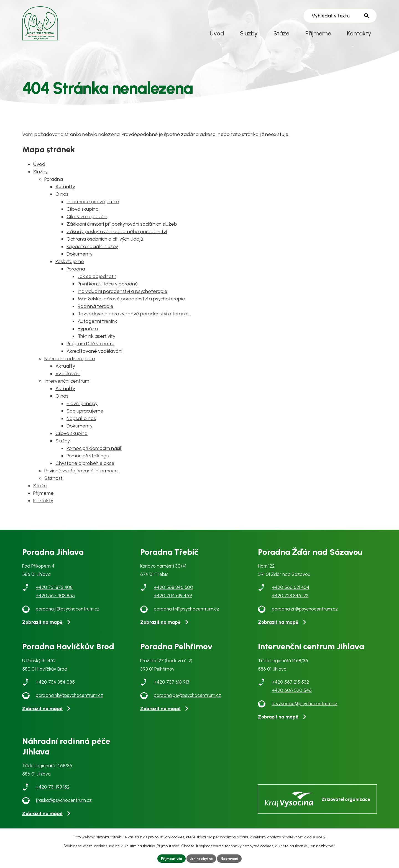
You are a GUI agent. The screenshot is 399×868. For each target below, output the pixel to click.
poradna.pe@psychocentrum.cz (187, 699)
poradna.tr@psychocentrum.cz (186, 613)
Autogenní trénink (97, 325)
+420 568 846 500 (173, 591)
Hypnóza (88, 333)
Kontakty (359, 33)
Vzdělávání (68, 378)
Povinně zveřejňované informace (81, 475)
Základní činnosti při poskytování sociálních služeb (122, 228)
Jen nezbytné (201, 858)
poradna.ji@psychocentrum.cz (68, 613)
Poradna (54, 183)
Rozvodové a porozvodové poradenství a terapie (133, 318)
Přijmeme (318, 33)
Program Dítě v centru (90, 348)
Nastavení (232, 858)
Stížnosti (54, 482)
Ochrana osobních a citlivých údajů (105, 243)
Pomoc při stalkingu (88, 460)
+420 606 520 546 (292, 694)
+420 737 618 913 (172, 686)
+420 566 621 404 (291, 591)
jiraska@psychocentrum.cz (64, 804)
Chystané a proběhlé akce (85, 467)
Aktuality (65, 191)
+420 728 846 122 (290, 600)
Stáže (281, 33)
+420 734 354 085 (55, 686)
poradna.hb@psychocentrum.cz (69, 699)
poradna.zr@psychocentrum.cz (305, 613)
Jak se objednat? (97, 280)
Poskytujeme (70, 266)
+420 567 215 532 (290, 686)
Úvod (217, 33)
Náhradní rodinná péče (70, 363)
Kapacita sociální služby (92, 251)
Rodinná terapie (95, 310)
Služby (249, 33)
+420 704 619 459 (173, 600)
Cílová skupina (83, 213)
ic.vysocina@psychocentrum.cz (305, 708)
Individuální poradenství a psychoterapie (122, 295)
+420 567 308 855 (55, 600)
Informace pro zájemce (93, 206)
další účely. (317, 836)
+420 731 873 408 (54, 591)
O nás (62, 198)
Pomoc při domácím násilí (94, 452)
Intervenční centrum (67, 385)
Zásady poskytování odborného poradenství (117, 236)
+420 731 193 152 (53, 791)
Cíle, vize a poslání (87, 221)
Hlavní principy (82, 408)
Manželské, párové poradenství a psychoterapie (131, 303)
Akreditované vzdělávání (94, 355)
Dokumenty (80, 258)
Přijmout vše (169, 858)
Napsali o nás (81, 423)
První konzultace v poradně (108, 288)
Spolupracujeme (85, 415)
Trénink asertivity (96, 340)
